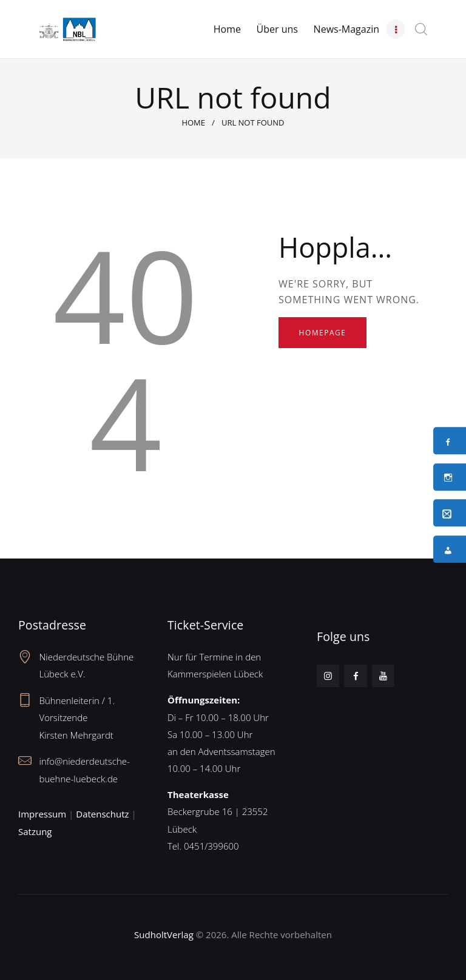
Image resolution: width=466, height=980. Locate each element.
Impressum (42, 814)
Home (193, 122)
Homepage (323, 333)
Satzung (35, 831)
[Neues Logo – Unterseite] (67, 25)
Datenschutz (102, 814)
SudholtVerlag (164, 935)
